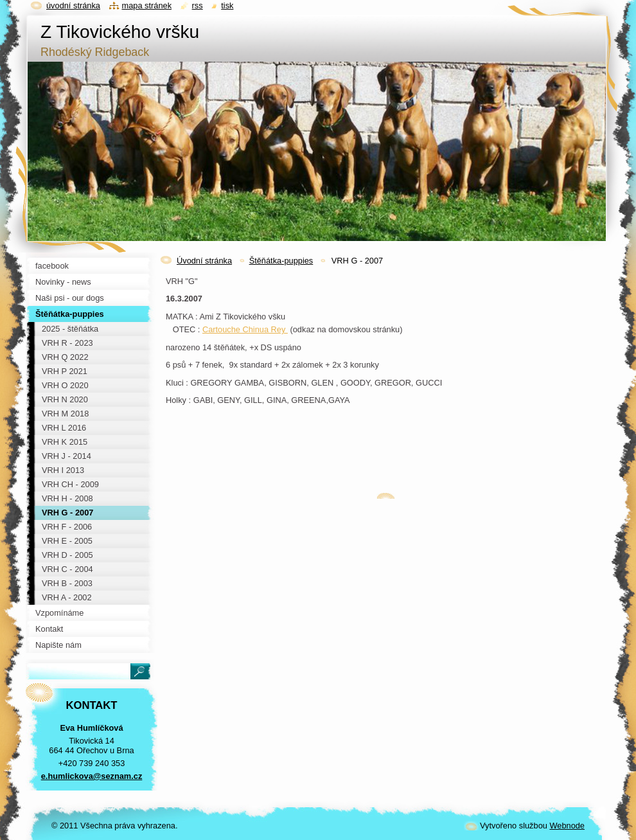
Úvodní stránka (204, 261)
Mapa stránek (147, 5)
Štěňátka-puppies (281, 261)
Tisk (227, 5)
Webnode (567, 826)
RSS (198, 5)
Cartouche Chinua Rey (245, 329)
